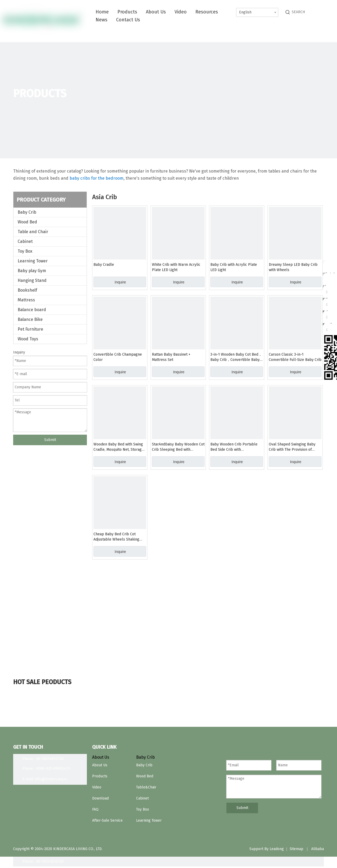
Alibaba (318, 849)
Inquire (120, 282)
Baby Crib (27, 212)
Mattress (26, 300)
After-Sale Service (107, 820)
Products (100, 776)
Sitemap (296, 849)
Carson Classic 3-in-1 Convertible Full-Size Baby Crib (295, 357)
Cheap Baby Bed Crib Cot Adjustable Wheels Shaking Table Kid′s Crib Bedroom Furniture (116, 537)
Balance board (32, 310)
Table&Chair (146, 787)
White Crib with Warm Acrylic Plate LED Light (176, 267)
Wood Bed (27, 222)
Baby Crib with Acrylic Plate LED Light (234, 267)
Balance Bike (30, 319)
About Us (100, 765)
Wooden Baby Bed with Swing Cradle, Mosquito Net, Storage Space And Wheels (119, 447)
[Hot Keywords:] (288, 12)
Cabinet (25, 241)
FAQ (95, 809)
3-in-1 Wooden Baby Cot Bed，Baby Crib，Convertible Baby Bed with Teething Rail (236, 357)
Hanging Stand (32, 280)
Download (100, 798)
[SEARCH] (313, 12)
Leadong (277, 849)
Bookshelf (27, 290)
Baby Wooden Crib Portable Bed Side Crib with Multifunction (234, 447)
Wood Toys (28, 339)
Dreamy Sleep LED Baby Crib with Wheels (293, 267)
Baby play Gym (32, 271)
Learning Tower (33, 261)
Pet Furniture (30, 329)
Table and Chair (33, 232)
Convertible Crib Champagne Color (118, 357)
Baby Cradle (104, 265)
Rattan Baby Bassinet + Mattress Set (171, 357)
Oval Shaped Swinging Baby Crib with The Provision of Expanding (292, 447)
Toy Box (25, 251)
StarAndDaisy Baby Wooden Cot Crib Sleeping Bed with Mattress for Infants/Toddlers (178, 447)
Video (97, 787)
